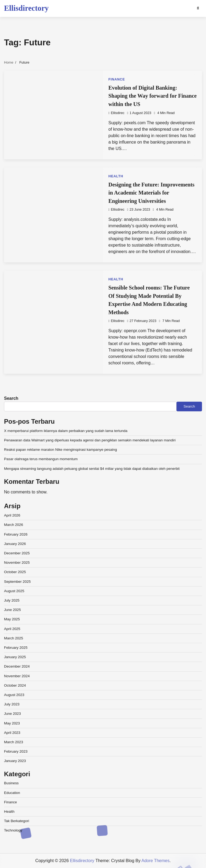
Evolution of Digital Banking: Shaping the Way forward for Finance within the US (152, 96)
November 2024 (17, 676)
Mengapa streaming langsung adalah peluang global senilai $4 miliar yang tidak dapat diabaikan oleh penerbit (92, 469)
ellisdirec (116, 113)
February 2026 (16, 534)
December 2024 (17, 666)
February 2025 (16, 648)
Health (116, 176)
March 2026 (14, 525)
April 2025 (12, 629)
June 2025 (12, 610)
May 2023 (12, 723)
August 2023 (14, 695)
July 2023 (12, 704)
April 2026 (12, 515)
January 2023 (15, 761)
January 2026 (15, 544)
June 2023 (12, 714)
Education (12, 793)
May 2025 (12, 619)
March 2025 (14, 638)
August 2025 (14, 591)
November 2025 (17, 563)
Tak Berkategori (16, 821)
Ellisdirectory (26, 8)
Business (11, 783)
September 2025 (17, 582)
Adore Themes (155, 861)
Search (11, 398)
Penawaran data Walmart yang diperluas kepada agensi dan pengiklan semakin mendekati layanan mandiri (90, 440)
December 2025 (17, 553)
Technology (13, 830)
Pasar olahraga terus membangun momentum (41, 459)
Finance (117, 79)
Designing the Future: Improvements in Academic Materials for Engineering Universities (151, 193)
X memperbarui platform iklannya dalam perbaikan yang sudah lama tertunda (66, 431)
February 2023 (16, 751)
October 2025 (15, 572)
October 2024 (15, 685)
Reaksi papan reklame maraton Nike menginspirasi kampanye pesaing (60, 450)
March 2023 (14, 742)
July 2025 (12, 600)
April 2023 (12, 733)
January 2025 (15, 657)
